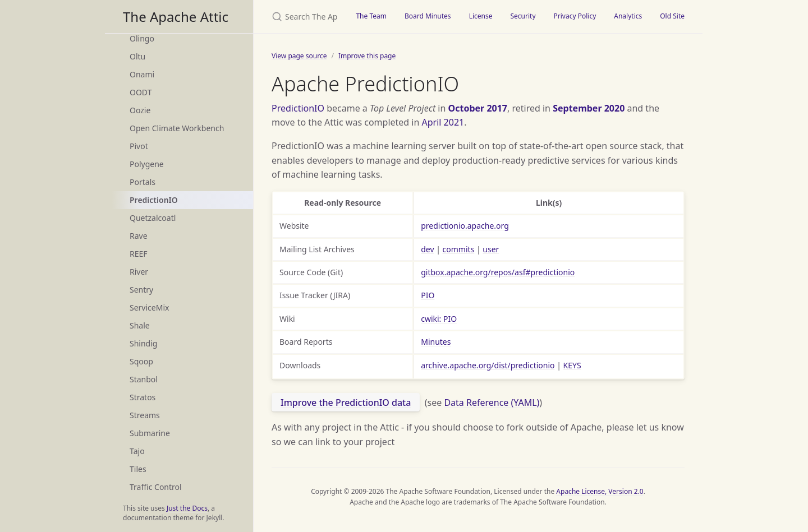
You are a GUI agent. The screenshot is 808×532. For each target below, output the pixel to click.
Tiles (138, 469)
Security (523, 16)
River (139, 272)
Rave (139, 236)
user (491, 249)
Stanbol (144, 379)
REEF (139, 254)
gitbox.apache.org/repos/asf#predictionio (498, 272)
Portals (143, 182)
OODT (141, 92)
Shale (140, 325)
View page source (299, 56)
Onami (142, 74)
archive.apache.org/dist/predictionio (488, 365)
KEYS (572, 365)
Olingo (142, 38)
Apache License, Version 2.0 (600, 491)
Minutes (436, 342)
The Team (371, 16)
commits (459, 249)
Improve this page (367, 56)
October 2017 (478, 108)
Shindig (143, 343)
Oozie (140, 110)
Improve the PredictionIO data (346, 403)
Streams (145, 415)
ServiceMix (149, 307)
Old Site (672, 16)
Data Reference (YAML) (492, 403)
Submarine (150, 433)
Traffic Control (156, 487)
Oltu (137, 56)
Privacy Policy (575, 16)
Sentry (141, 290)
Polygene (147, 164)
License (481, 16)
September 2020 (589, 108)
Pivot (139, 146)
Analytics (628, 16)
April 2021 (443, 122)
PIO (428, 295)
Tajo (137, 451)
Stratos (143, 397)
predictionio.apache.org (465, 226)
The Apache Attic (176, 17)
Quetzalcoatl (153, 218)
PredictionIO (154, 200)
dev (427, 249)
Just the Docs (187, 508)
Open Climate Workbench (177, 128)
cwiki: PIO (439, 319)
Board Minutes (428, 16)
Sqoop (141, 361)
